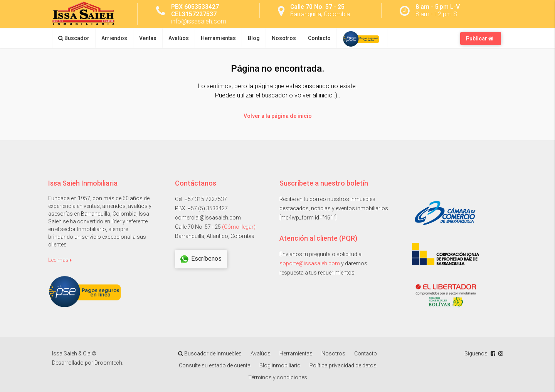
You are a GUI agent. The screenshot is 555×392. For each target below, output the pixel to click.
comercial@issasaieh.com (208, 218)
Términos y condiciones (278, 377)
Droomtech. (109, 363)
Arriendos (114, 38)
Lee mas (60, 260)
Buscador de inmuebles (210, 353)
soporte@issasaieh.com (310, 263)
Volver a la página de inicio (278, 116)
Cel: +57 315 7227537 (201, 199)
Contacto (319, 38)
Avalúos (179, 38)
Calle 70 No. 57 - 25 (318, 7)
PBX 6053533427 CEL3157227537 (195, 10)
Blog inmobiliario (280, 365)
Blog (254, 38)
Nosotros (284, 38)
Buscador (74, 38)
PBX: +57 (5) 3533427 (201, 208)
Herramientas (218, 38)
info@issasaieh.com (199, 21)
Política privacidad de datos (343, 365)
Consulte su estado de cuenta (215, 365)
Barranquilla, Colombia (320, 14)
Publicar (480, 39)
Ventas (148, 38)
